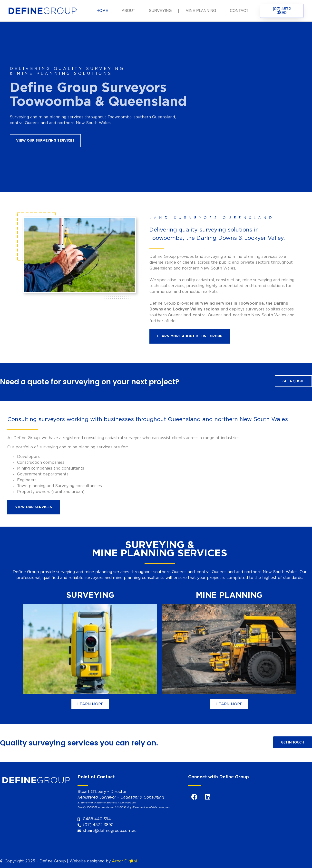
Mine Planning (201, 11)
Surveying (160, 11)
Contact (239, 11)
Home (102, 11)
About (129, 11)
